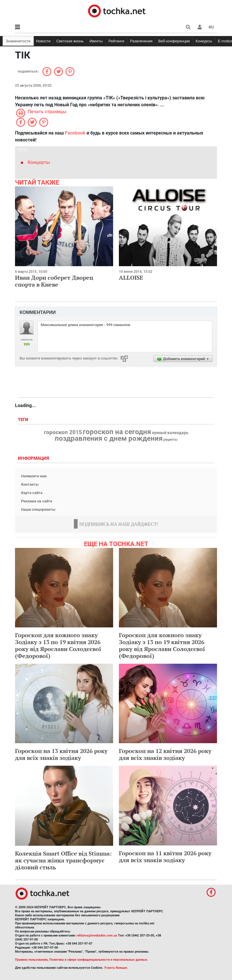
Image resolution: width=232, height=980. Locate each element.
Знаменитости (18, 41)
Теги (24, 420)
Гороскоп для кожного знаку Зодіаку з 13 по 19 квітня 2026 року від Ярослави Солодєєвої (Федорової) (58, 645)
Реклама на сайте (37, 501)
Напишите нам (34, 476)
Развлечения (141, 41)
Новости (43, 41)
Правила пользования (31, 960)
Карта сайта (32, 493)
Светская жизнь (70, 41)
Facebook (75, 133)
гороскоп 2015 (63, 432)
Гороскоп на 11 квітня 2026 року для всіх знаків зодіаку (165, 857)
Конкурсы (204, 41)
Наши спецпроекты (38, 509)
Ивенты (96, 41)
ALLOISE (131, 278)
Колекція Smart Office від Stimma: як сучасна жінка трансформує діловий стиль (63, 860)
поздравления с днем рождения (109, 438)
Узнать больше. (116, 968)
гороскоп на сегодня (117, 432)
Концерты (39, 162)
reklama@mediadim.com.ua (97, 935)
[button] (200, 27)
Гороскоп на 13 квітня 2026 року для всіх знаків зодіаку (61, 754)
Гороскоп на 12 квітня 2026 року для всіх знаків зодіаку (165, 754)
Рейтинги (116, 41)
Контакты (30, 484)
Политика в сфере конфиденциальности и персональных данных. (99, 960)
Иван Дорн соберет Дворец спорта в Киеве (54, 281)
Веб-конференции (174, 41)
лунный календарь (170, 433)
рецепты (170, 440)
